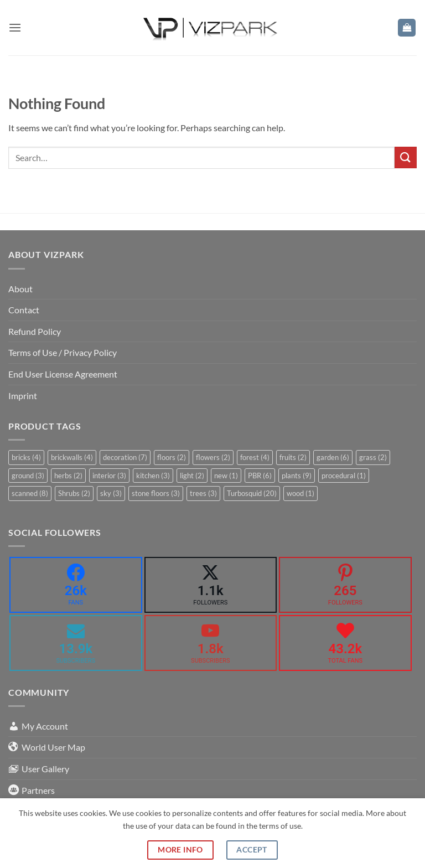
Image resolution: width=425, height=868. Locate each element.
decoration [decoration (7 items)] (125, 457)
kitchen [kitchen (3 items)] (153, 476)
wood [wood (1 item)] (300, 493)
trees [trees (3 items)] (203, 493)
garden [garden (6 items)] (333, 457)
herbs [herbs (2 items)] (68, 476)
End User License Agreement (63, 374)
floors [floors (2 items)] (172, 457)
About (20, 289)
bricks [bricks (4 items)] (26, 457)
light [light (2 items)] (192, 476)
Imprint (23, 396)
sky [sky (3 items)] (111, 493)
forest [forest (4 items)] (255, 457)
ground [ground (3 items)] (28, 476)
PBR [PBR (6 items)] (260, 476)
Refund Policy (35, 331)
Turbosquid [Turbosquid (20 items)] (252, 493)
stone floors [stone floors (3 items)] (156, 493)
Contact (24, 310)
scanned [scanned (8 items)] (30, 493)
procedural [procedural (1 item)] (344, 476)
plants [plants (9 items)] (297, 476)
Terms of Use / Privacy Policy (63, 352)
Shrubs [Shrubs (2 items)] (74, 493)
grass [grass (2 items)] (373, 457)
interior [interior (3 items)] (109, 476)
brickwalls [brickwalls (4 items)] (72, 457)
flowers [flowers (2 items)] (213, 457)
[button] (15, 27)
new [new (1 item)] (226, 476)
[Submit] (406, 157)
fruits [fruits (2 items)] (293, 457)
